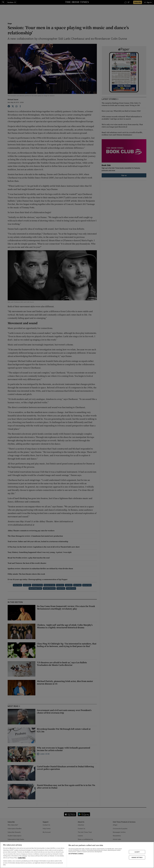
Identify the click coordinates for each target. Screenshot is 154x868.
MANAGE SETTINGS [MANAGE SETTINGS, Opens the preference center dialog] (137, 858)
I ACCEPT (137, 852)
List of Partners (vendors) (76, 854)
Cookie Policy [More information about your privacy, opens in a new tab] (22, 858)
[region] (77, 855)
